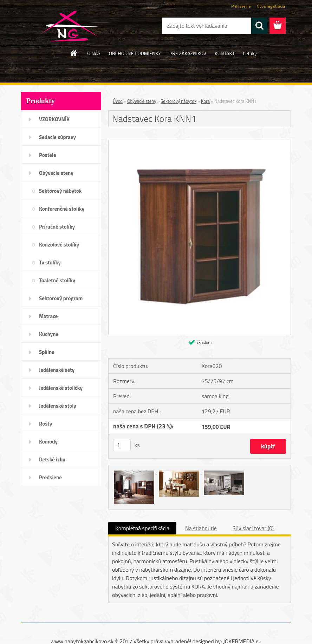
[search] (259, 26)
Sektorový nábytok (60, 191)
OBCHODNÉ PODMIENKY (135, 53)
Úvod (118, 101)
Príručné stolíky (57, 227)
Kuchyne (49, 334)
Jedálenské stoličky (61, 388)
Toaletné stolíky (57, 280)
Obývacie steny (56, 173)
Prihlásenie (241, 6)
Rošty (45, 424)
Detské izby (52, 459)
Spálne (47, 352)
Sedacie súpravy (57, 137)
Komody (48, 442)
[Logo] (69, 26)
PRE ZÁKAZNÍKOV (188, 53)
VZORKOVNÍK (54, 119)
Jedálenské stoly (58, 406)
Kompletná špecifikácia (142, 528)
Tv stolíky (50, 262)
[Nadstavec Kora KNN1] (200, 143)
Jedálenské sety (57, 370)
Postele (48, 155)
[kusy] (122, 445)
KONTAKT (225, 53)
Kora (205, 101)
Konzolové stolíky (59, 245)
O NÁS (94, 53)
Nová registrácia (271, 6)
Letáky (250, 53)
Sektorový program (61, 298)
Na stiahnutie (201, 528)
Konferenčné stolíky (62, 209)
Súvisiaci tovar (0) (253, 528)
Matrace (48, 316)
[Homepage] (74, 53)
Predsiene (50, 477)
